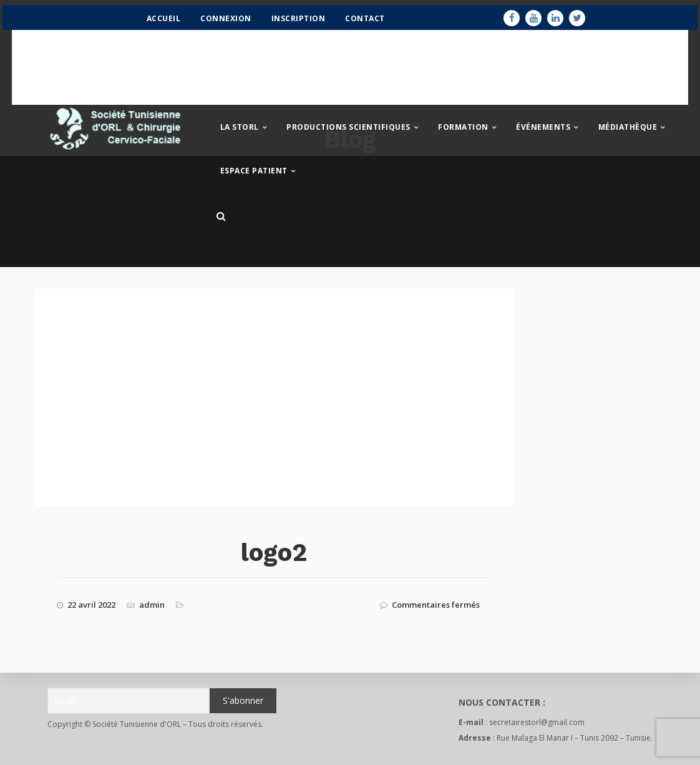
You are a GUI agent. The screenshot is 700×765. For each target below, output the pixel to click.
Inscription (294, 23)
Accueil (159, 23)
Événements (543, 131)
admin (152, 605)
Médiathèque (628, 131)
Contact (361, 23)
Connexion (222, 23)
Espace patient (254, 175)
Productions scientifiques (348, 131)
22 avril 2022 (91, 605)
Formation (463, 131)
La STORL (240, 131)
